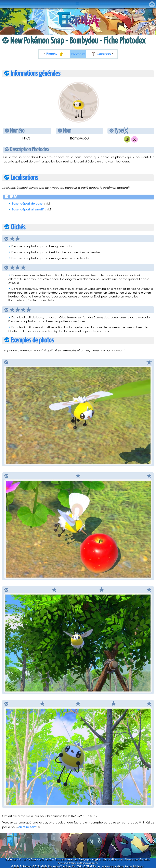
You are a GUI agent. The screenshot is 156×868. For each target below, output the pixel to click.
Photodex (78, 54)
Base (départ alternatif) (28, 209)
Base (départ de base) (28, 203)
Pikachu (56, 54)
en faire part (27, 827)
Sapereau (101, 54)
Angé (95, 859)
